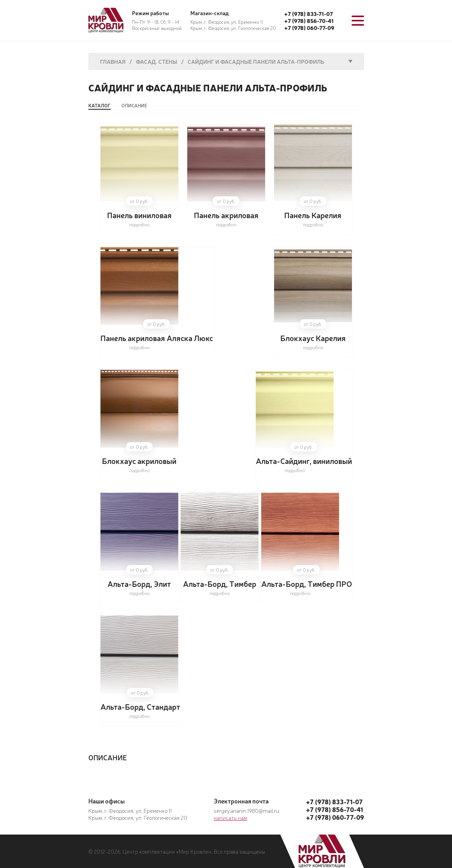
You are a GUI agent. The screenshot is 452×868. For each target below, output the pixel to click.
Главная (113, 61)
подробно (139, 224)
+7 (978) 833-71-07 (309, 14)
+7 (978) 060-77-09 (309, 28)
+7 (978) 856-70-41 (309, 21)
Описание (134, 105)
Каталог (99, 105)
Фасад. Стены (157, 61)
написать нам (230, 817)
